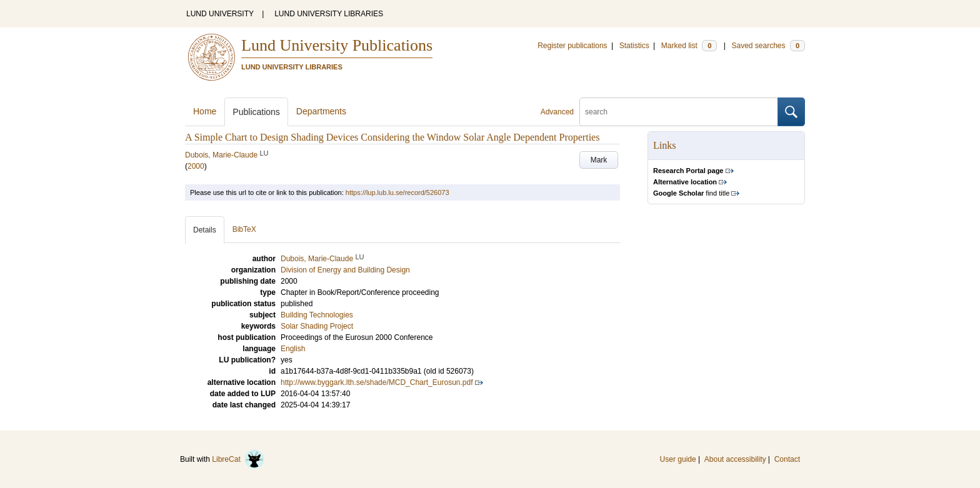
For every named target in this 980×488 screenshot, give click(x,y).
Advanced (557, 112)
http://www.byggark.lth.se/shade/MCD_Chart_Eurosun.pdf (377, 382)
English (293, 349)
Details (205, 230)
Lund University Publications (337, 45)
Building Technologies (317, 315)
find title (691, 193)
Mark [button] (599, 160)
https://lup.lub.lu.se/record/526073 (397, 192)
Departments (321, 111)
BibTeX (244, 229)
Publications (256, 112)
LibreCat (238, 459)
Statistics (634, 46)
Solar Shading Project (317, 326)
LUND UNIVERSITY (220, 14)
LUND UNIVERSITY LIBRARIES (329, 14)
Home (205, 111)
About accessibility (735, 459)
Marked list (689, 46)
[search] (679, 112)
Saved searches (768, 46)
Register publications (572, 46)
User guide (678, 459)
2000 (196, 166)
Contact (787, 459)
